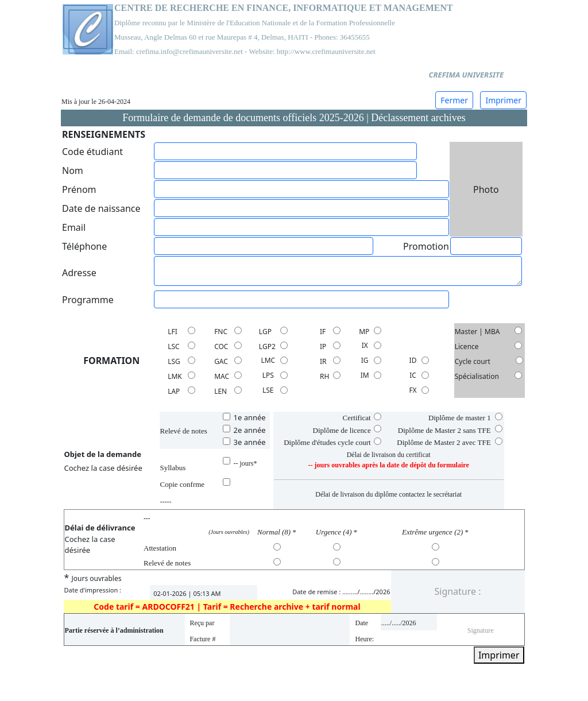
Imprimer (503, 100)
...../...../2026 (399, 623)
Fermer (454, 100)
